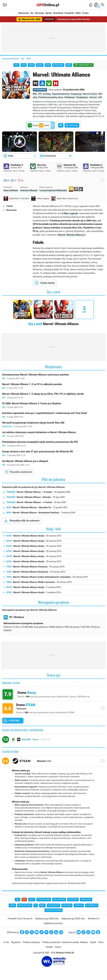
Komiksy (47, 94)
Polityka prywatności (51, 943)
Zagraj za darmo (53, 911)
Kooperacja (76, 94)
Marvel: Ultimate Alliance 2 (72, 235)
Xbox (42, 906)
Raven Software (11, 191)
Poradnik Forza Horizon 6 (20, 919)
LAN (100, 98)
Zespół (93, 943)
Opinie (48, 13)
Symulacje (86, 900)
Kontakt (49, 947)
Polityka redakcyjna (31, 943)
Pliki (48, 65)
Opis (24, 65)
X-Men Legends (70, 214)
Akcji (32, 900)
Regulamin (16, 943)
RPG (29, 59)
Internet (93, 98)
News (31, 65)
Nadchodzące (25, 906)
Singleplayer (82, 98)
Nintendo (67, 906)
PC (36, 906)
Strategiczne (44, 900)
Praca (101, 943)
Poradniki (69, 13)
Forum (85, 13)
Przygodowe (59, 900)
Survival (79, 906)
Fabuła (9, 207)
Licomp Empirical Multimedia (53, 191)
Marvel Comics (90, 94)
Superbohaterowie (61, 94)
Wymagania (58, 65)
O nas (6, 943)
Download (58, 13)
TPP (40, 94)
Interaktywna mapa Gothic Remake (74, 19)
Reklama (84, 943)
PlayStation (54, 906)
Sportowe (73, 900)
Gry (32, 13)
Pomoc (58, 947)
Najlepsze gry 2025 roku (73, 919)
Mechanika (11, 211)
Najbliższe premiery (53, 924)
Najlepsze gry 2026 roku (47, 919)
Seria (69, 65)
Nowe (12, 906)
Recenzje (40, 13)
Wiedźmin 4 (93, 919)
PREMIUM (49, 19)
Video (78, 13)
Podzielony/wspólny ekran (51, 98)
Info (16, 65)
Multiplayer (70, 98)
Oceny (40, 65)
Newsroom (24, 13)
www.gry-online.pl (10, 59)
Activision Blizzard (29, 191)
